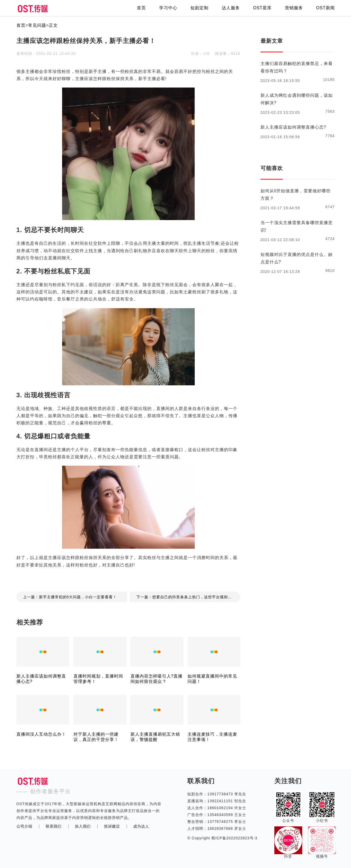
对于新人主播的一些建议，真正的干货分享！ (96, 737)
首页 (141, 8)
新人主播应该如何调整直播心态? (41, 679)
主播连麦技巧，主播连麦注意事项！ (212, 737)
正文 (53, 25)
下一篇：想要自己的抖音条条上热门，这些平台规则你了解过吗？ (188, 597)
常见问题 (37, 25)
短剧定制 (200, 8)
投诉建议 (112, 826)
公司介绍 (24, 826)
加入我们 (83, 826)
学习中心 (168, 8)
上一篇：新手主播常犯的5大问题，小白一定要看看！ (70, 597)
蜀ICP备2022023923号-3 (234, 838)
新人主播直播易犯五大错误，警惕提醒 (155, 737)
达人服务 (231, 8)
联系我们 (54, 826)
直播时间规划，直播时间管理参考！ (98, 679)
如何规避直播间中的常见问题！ (212, 679)
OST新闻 (326, 8)
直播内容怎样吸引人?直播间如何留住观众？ (157, 679)
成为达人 (141, 826)
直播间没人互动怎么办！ (41, 734)
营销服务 (294, 8)
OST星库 (262, 8)
